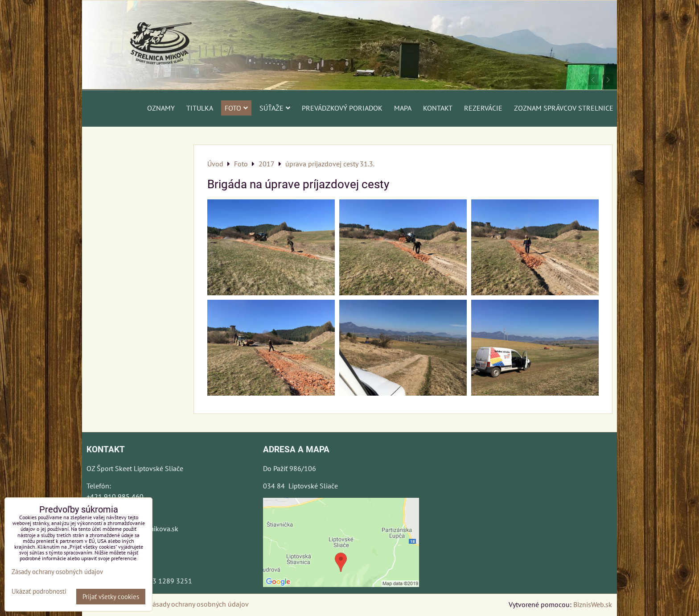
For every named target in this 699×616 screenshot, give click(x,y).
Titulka (200, 108)
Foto (236, 108)
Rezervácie (483, 108)
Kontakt (438, 108)
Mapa (403, 108)
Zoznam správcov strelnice (564, 108)
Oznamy (161, 108)
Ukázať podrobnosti (39, 592)
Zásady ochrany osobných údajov (199, 604)
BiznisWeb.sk (593, 604)
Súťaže (275, 108)
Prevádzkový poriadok (342, 108)
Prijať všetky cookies (111, 597)
